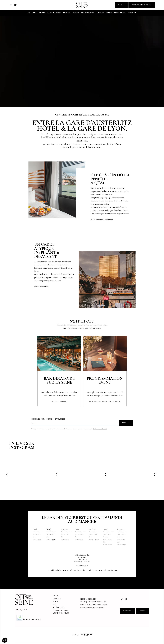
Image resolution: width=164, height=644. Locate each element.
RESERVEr (127, 611)
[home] (82, 5)
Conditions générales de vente (94, 605)
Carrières (57, 599)
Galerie (56, 596)
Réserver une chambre (142, 5)
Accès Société (59, 607)
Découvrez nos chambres (102, 220)
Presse (55, 602)
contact (132, 13)
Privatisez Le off (41, 287)
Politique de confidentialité (100, 429)
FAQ (54, 605)
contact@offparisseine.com (82, 561)
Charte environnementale (92, 608)
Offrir (121, 5)
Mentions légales (88, 599)
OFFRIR (143, 611)
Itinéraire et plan (82, 566)
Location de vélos (61, 613)
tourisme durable (61, 610)
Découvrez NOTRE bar (59, 402)
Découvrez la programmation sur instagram (105, 402)
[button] (22, 610)
